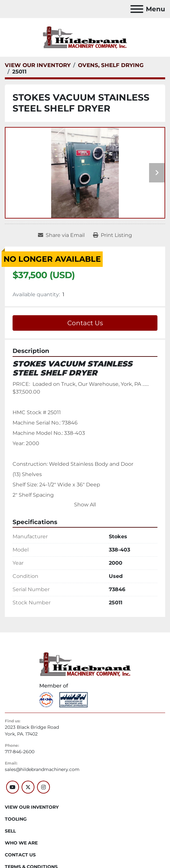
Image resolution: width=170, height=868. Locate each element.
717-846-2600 (20, 752)
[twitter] (28, 787)
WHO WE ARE (21, 843)
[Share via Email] (61, 235)
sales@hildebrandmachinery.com (42, 769)
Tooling (16, 819)
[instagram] (43, 787)
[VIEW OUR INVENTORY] (38, 65)
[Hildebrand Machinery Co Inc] (85, 664)
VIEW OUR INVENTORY (32, 807)
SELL (10, 831)
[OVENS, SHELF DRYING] (111, 65)
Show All (85, 505)
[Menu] (137, 9)
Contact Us (85, 323)
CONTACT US (20, 855)
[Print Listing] (113, 235)
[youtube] (13, 787)
